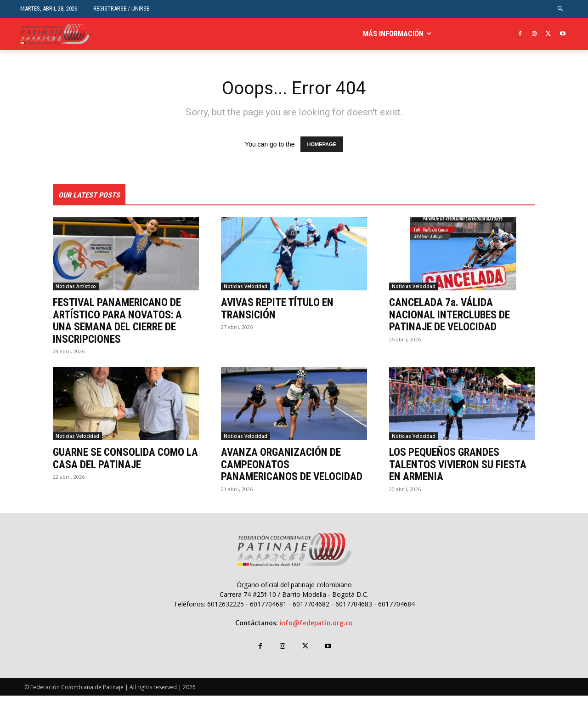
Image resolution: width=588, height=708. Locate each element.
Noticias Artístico (76, 287)
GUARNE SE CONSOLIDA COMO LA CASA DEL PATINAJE (122, 459)
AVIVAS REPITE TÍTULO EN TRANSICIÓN (280, 309)
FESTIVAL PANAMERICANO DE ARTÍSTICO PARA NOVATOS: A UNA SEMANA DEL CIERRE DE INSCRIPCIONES (121, 321)
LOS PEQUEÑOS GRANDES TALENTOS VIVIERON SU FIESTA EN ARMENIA (461, 465)
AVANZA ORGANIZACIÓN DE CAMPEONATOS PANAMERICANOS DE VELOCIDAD (284, 471)
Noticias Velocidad (246, 287)
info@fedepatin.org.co (316, 635)
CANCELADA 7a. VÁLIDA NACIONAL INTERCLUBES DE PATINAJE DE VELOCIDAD (452, 315)
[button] (561, 9)
